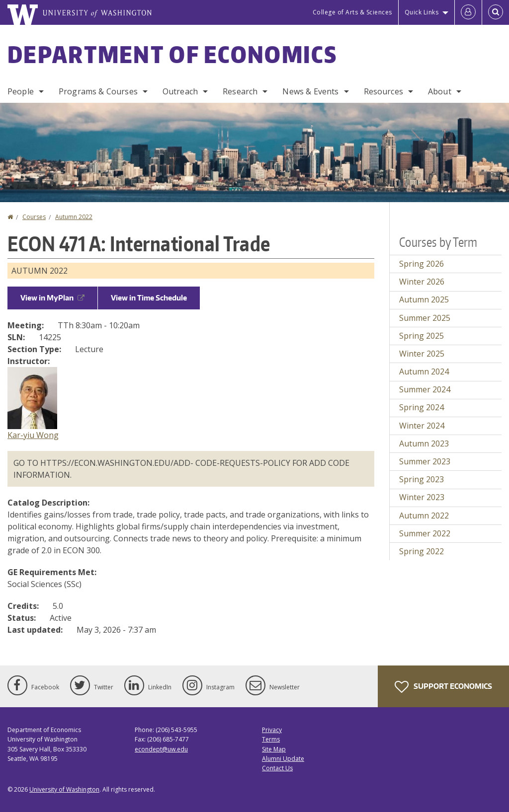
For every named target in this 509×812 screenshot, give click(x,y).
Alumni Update (283, 759)
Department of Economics (172, 54)
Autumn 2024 (424, 371)
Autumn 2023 (424, 443)
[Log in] (468, 12)
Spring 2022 (422, 551)
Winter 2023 (422, 497)
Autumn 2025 (424, 299)
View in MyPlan (52, 298)
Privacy (272, 730)
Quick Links (422, 12)
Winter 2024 (422, 426)
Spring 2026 (422, 264)
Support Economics (443, 687)
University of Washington (64, 789)
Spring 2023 (422, 479)
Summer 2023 (425, 461)
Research (240, 91)
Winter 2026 (422, 282)
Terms (271, 739)
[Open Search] (496, 12)
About (440, 91)
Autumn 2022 (74, 217)
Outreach (180, 91)
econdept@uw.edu (161, 749)
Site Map (274, 749)
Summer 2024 (425, 389)
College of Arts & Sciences (352, 12)
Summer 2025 (425, 318)
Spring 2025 (422, 336)
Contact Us (277, 768)
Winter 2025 (422, 354)
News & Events (310, 91)
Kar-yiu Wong (33, 435)
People (21, 91)
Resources (383, 91)
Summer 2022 (425, 533)
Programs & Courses (98, 91)
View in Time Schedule (149, 298)
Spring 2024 (422, 407)
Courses (34, 217)
